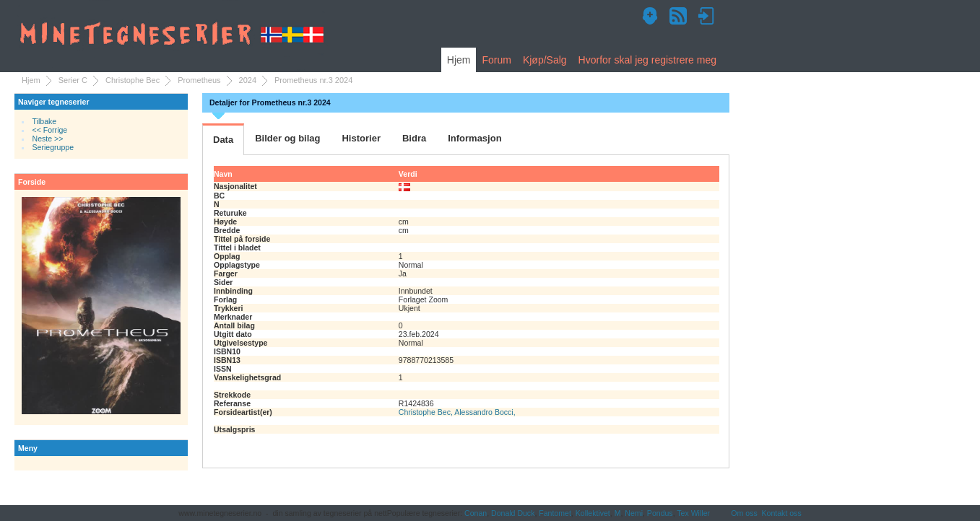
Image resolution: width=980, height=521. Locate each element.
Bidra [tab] (414, 138)
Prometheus (199, 80)
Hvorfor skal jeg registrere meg (647, 60)
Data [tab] (223, 140)
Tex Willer (693, 513)
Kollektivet (593, 513)
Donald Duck (513, 513)
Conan (476, 513)
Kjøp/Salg (545, 60)
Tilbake (45, 121)
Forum (496, 60)
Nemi (634, 513)
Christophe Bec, (426, 412)
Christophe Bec (133, 80)
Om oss (744, 513)
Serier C (73, 80)
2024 (248, 80)
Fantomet (555, 513)
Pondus (660, 513)
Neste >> (48, 139)
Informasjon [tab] (474, 138)
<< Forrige (50, 130)
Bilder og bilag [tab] (287, 138)
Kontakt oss (782, 513)
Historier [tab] (361, 138)
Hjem (459, 60)
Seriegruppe (53, 147)
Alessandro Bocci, (485, 412)
